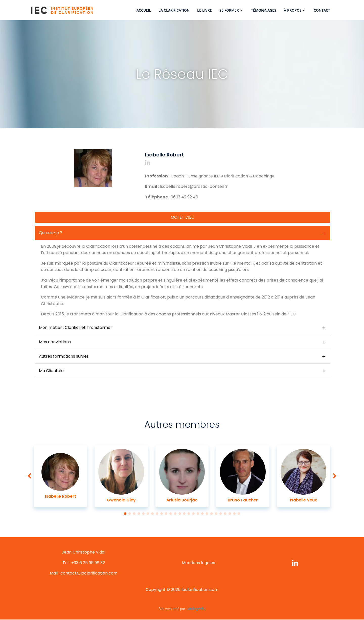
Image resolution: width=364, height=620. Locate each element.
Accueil (144, 10)
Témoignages (264, 10)
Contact (322, 10)
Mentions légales (198, 563)
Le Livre (204, 10)
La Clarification (174, 10)
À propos (295, 10)
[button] (142, 140)
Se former (231, 10)
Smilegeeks (196, 610)
